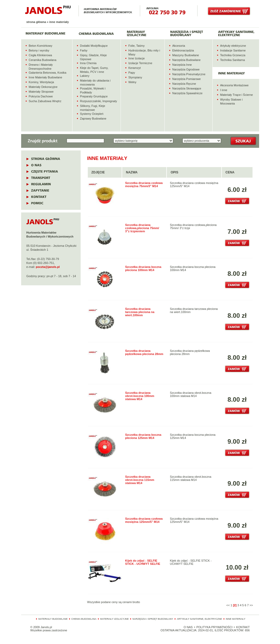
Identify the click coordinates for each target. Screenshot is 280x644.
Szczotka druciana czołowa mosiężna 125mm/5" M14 (144, 520)
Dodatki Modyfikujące (94, 46)
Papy (132, 73)
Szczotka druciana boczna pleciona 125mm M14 (143, 436)
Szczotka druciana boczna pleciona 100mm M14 (143, 268)
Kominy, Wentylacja (42, 82)
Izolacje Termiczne (140, 63)
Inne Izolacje (137, 58)
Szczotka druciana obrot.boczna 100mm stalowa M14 (140, 396)
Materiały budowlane (53, 619)
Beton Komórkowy (41, 46)
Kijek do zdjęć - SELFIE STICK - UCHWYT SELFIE (143, 562)
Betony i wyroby (39, 50)
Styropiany (135, 77)
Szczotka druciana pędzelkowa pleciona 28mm (144, 352)
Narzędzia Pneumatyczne (189, 74)
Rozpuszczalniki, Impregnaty (99, 101)
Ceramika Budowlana (43, 60)
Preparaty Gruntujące (94, 96)
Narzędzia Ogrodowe (186, 69)
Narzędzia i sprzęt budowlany (153, 619)
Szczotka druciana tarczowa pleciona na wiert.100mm (140, 312)
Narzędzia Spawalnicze (187, 93)
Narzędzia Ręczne (184, 84)
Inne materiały (236, 619)
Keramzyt (135, 68)
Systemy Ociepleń (92, 114)
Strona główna (36, 22)
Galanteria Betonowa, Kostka (48, 73)
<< (228, 605)
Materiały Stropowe (41, 92)
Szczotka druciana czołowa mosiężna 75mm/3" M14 (144, 184)
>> (251, 605)
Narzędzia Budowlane (187, 60)
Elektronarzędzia (183, 50)
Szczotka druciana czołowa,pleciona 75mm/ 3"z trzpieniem (142, 228)
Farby (84, 50)
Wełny (132, 82)
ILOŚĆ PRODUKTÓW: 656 (232, 630)
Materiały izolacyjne (114, 619)
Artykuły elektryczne (233, 46)
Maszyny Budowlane (186, 55)
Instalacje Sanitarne (233, 50)
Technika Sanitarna (233, 60)
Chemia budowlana (84, 619)
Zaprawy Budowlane (93, 119)
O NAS (188, 627)
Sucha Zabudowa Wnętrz (45, 101)
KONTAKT (243, 627)
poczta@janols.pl (48, 267)
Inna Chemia (88, 63)
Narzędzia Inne (182, 65)
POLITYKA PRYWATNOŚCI (215, 627)
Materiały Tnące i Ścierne (237, 95)
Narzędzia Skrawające (187, 88)
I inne (224, 90)
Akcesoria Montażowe (235, 85)
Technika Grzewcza (233, 55)
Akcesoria (179, 46)
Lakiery (85, 76)
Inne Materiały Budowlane (46, 77)
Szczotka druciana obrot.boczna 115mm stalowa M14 (140, 480)
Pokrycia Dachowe (41, 96)
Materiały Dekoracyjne (43, 87)
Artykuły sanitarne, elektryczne (199, 619)
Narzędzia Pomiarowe (187, 79)
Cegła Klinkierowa (40, 55)
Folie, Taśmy (137, 46)
